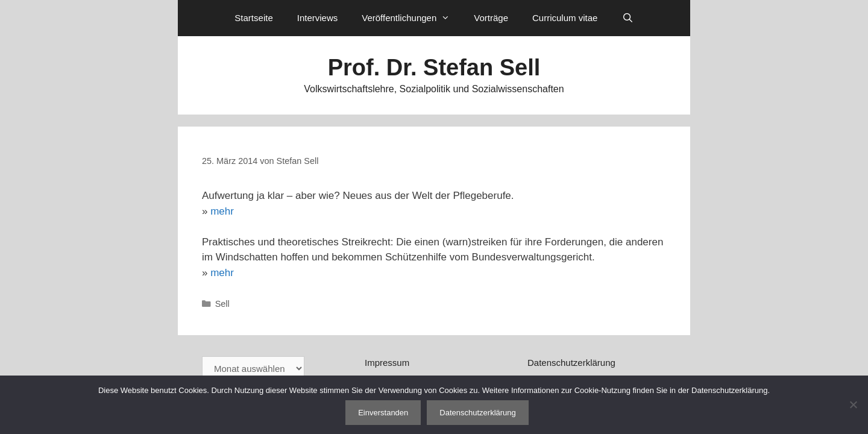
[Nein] (853, 404)
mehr (222, 211)
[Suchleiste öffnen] (627, 18)
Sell (222, 304)
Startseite (253, 18)
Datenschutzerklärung (571, 363)
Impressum (387, 363)
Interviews (318, 18)
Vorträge (491, 18)
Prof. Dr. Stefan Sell (434, 68)
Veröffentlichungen (412, 18)
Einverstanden (383, 413)
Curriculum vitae (565, 18)
